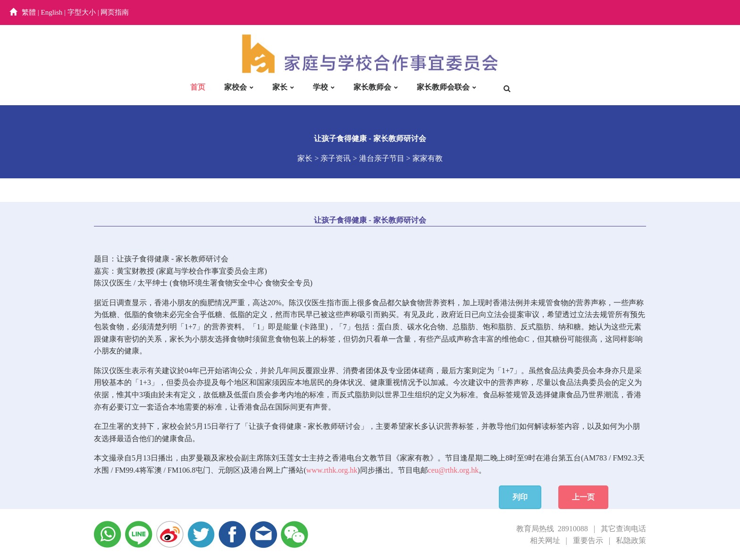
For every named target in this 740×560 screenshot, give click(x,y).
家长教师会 (372, 87)
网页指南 (115, 12)
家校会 (235, 87)
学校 (320, 87)
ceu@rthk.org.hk (454, 470)
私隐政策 (631, 540)
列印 (520, 497)
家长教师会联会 (443, 87)
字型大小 (82, 12)
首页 (198, 87)
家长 (280, 87)
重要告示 (588, 540)
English (52, 12)
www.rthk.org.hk (332, 470)
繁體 (29, 12)
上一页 (583, 497)
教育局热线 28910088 (552, 529)
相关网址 (545, 540)
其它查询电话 (623, 529)
